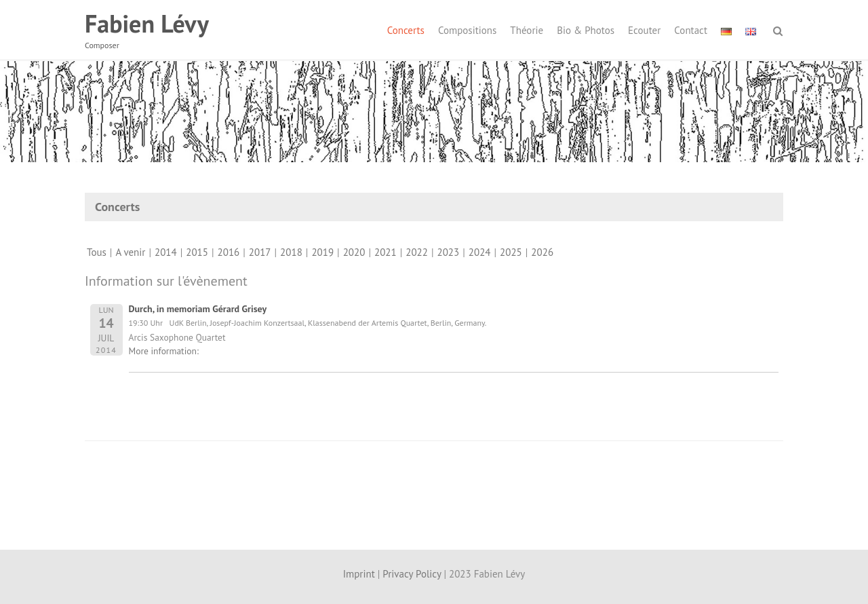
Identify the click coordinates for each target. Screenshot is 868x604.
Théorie (527, 30)
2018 (291, 252)
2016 (229, 252)
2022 (417, 252)
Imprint (359, 574)
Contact (691, 30)
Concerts (406, 30)
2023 (449, 252)
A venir (130, 252)
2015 (197, 252)
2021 (386, 252)
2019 (322, 252)
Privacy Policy (412, 574)
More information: (164, 351)
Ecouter (644, 30)
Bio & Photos (586, 30)
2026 (542, 252)
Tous (97, 252)
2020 (354, 252)
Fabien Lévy (147, 23)
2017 (260, 252)
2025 (511, 252)
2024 (480, 252)
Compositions (467, 30)
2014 (166, 252)
